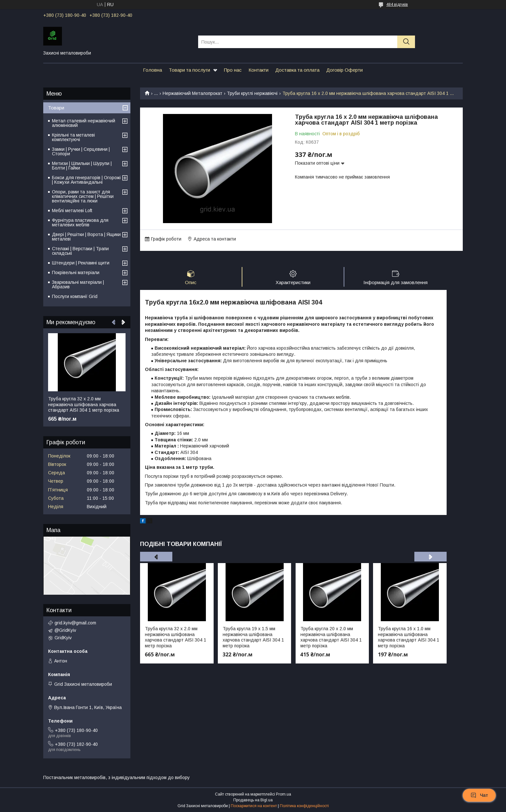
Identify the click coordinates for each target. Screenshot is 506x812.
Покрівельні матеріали (76, 272)
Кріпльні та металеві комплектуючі (73, 137)
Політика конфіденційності (304, 806)
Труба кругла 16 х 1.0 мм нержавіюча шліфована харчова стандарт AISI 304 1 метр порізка (409, 637)
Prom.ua (283, 794)
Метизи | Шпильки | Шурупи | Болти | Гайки (82, 166)
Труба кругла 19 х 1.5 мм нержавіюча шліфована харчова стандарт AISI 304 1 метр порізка (253, 637)
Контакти (258, 70)
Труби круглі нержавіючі (252, 93)
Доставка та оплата (297, 70)
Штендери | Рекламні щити (81, 263)
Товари (56, 108)
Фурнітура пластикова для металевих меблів (80, 222)
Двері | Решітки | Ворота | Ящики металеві (86, 237)
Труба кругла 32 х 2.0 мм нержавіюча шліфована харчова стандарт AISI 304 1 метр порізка (176, 637)
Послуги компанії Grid (75, 296)
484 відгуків (397, 5)
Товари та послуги (189, 70)
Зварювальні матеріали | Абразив (78, 284)
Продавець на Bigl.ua (253, 800)
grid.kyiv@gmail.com (75, 623)
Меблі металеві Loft (72, 211)
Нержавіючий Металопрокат (192, 93)
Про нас (233, 70)
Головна (152, 70)
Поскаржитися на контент (254, 806)
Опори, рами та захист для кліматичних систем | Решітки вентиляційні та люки (83, 196)
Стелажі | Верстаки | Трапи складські (80, 251)
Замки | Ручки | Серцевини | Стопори (81, 151)
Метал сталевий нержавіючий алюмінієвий (84, 123)
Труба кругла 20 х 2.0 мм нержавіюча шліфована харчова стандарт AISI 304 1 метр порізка (331, 637)
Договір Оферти (344, 70)
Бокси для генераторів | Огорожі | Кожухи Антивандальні (86, 180)
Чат (479, 795)
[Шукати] (406, 42)
